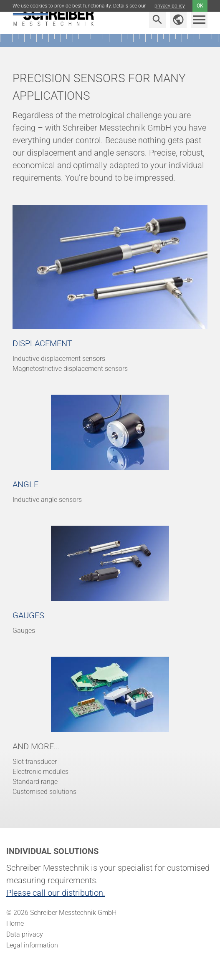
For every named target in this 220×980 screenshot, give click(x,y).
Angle (25, 484)
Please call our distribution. (56, 893)
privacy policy (170, 6)
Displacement (42, 343)
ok (200, 6)
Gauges (28, 615)
